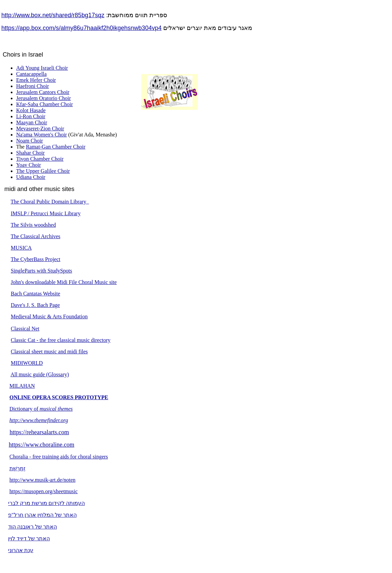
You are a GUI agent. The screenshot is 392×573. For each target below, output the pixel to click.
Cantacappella (31, 74)
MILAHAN (22, 386)
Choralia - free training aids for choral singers (59, 457)
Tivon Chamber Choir (40, 159)
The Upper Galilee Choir (43, 171)
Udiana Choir (31, 177)
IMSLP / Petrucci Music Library (46, 213)
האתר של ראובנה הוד (32, 527)
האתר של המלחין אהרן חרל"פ (42, 515)
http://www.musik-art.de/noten (42, 480)
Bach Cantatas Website (35, 294)
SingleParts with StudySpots (41, 271)
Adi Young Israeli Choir (42, 68)
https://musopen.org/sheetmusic (44, 491)
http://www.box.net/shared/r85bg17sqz (53, 15)
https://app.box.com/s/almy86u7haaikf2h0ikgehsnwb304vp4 (81, 28)
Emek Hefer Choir (36, 80)
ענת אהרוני (21, 550)
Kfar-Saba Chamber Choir (45, 104)
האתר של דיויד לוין (29, 538)
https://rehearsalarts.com (39, 432)
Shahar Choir (30, 153)
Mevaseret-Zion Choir (40, 129)
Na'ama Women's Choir (42, 135)
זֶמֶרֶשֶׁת (17, 468)
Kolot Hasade (31, 110)
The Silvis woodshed (33, 225)
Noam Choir (30, 141)
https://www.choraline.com (42, 445)
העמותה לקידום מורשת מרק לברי (46, 503)
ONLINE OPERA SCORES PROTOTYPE (59, 397)
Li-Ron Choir (31, 116)
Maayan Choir (32, 122)
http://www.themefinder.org (39, 420)
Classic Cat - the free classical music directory (61, 340)
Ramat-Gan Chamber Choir (56, 147)
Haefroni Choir (32, 86)
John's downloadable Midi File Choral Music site (64, 282)
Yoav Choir (29, 165)
